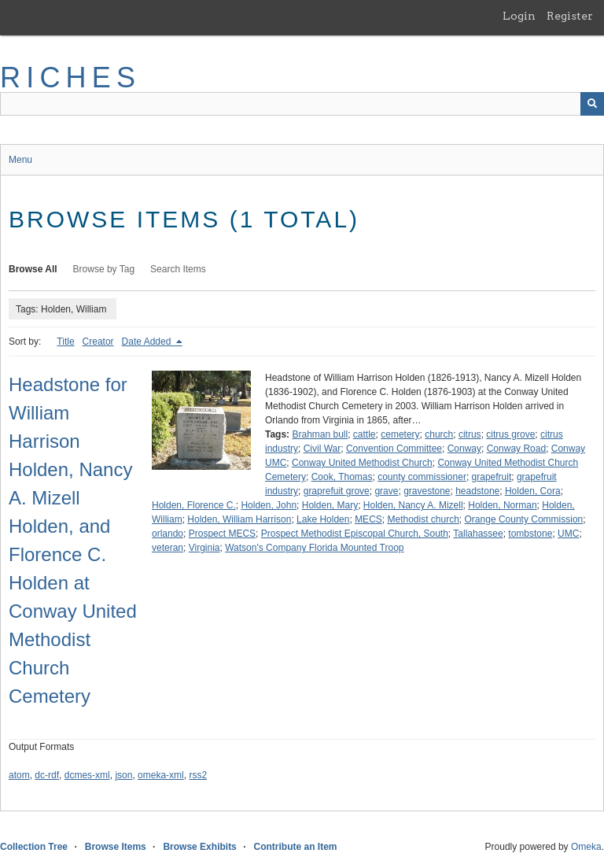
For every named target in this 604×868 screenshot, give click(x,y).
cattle (365, 434)
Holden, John (269, 505)
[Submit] (592, 104)
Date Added (148, 342)
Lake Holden (323, 519)
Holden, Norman (502, 505)
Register (570, 16)
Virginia (204, 548)
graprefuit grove (337, 491)
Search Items (178, 269)
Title (65, 342)
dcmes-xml (87, 775)
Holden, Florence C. (194, 505)
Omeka (586, 847)
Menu (20, 160)
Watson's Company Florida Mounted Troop (314, 548)
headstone (477, 491)
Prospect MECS (222, 534)
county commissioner (422, 477)
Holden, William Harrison (239, 519)
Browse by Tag (104, 269)
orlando (168, 534)
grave (386, 491)
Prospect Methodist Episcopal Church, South (355, 534)
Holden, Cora (533, 491)
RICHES (70, 78)
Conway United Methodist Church (362, 463)
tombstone (530, 534)
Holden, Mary (330, 505)
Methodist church (423, 519)
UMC (568, 534)
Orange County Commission (524, 519)
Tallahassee (478, 534)
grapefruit (492, 477)
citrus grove (510, 434)
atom (19, 775)
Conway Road (516, 449)
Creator (98, 342)
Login (519, 16)
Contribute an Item (295, 847)
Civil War (322, 449)
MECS (368, 519)
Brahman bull (320, 434)
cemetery (400, 434)
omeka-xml (161, 775)
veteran (168, 548)
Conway (464, 449)
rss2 (198, 775)
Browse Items (116, 847)
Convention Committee (394, 449)
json (123, 775)
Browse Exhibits (199, 847)
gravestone (427, 491)
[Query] (302, 104)
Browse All (33, 269)
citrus (470, 434)
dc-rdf (47, 775)
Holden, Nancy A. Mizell (413, 505)
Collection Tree (34, 847)
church (439, 434)
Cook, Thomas (342, 477)
